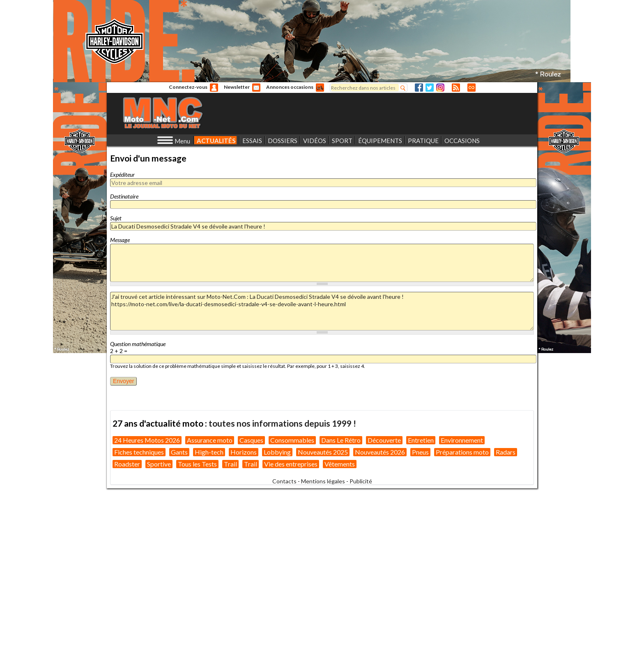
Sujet (116, 218)
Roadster (127, 464)
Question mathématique (138, 344)
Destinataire (124, 196)
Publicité (361, 481)
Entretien (421, 440)
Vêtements (340, 464)
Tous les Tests (197, 464)
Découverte (384, 440)
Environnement (462, 440)
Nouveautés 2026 (380, 452)
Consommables (292, 440)
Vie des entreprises (291, 464)
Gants (179, 452)
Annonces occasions (290, 87)
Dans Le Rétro (341, 440)
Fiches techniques (139, 452)
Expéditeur (122, 174)
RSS (456, 88)
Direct (471, 88)
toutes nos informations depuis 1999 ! (282, 423)
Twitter (430, 88)
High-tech (209, 452)
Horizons (244, 452)
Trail (230, 464)
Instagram (440, 88)
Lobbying (277, 452)
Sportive (159, 464)
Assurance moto (210, 440)
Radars (506, 452)
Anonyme (214, 88)
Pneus (420, 452)
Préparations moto (462, 452)
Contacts (284, 481)
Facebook (419, 88)
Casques (251, 440)
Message (120, 240)
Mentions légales (323, 481)
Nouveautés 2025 (323, 452)
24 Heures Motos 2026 (147, 440)
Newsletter (237, 87)
